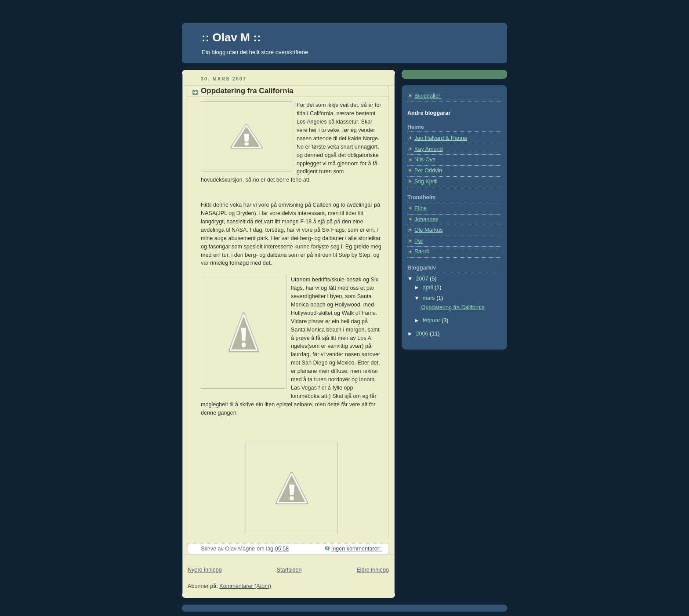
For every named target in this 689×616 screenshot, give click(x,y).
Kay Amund (429, 149)
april (429, 288)
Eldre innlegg (373, 570)
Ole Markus (428, 230)
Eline (421, 208)
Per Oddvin (428, 171)
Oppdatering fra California (247, 91)
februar (432, 321)
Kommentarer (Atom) (245, 586)
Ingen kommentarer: (357, 549)
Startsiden (289, 570)
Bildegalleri (428, 96)
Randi (422, 252)
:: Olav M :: (231, 37)
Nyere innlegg (205, 570)
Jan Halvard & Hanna (441, 138)
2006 (423, 334)
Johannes (426, 219)
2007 (423, 279)
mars (430, 298)
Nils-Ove (425, 160)
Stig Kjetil (426, 182)
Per (419, 241)
